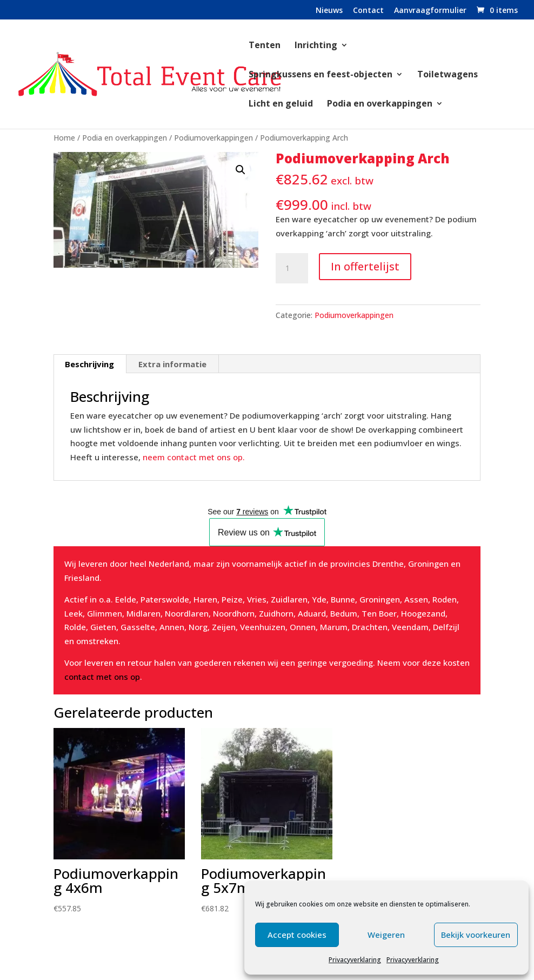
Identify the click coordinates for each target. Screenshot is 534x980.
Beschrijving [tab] (89, 364)
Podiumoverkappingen (213, 138)
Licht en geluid (281, 104)
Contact (368, 11)
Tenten (265, 46)
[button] (241, 170)
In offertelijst (365, 266)
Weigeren (386, 935)
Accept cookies (297, 935)
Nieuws (329, 11)
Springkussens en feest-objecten (321, 75)
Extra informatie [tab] (172, 364)
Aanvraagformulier (430, 11)
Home (64, 138)
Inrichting (316, 46)
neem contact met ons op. (194, 457)
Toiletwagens (448, 75)
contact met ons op (102, 677)
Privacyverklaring (355, 960)
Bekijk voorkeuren (476, 935)
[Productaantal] (292, 268)
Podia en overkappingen (380, 104)
